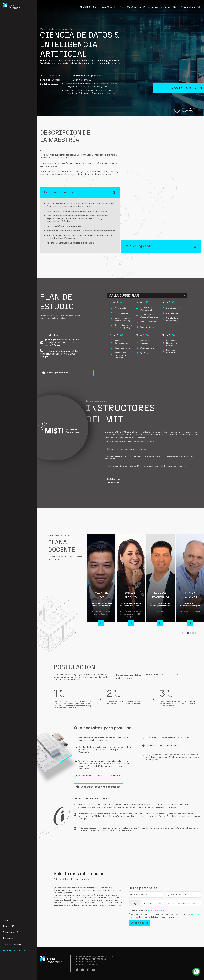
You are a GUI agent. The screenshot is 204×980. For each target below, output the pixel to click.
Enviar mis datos (139, 923)
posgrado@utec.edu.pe (87, 964)
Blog (176, 7)
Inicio (6, 920)
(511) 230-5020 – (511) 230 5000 (91, 959)
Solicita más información (17, 950)
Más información (186, 85)
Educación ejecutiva (130, 7)
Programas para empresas (157, 7)
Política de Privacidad (156, 910)
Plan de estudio (11, 932)
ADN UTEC (85, 7)
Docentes (8, 938)
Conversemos (188, 7)
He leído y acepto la (139, 910)
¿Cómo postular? (12, 944)
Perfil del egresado (138, 246)
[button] (188, 633)
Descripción (9, 926)
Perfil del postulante (59, 192)
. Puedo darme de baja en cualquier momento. (157, 917)
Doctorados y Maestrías (105, 7)
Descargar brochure (55, 373)
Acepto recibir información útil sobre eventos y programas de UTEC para (161, 915)
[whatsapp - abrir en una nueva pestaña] (196, 972)
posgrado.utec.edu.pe (86, 962)
